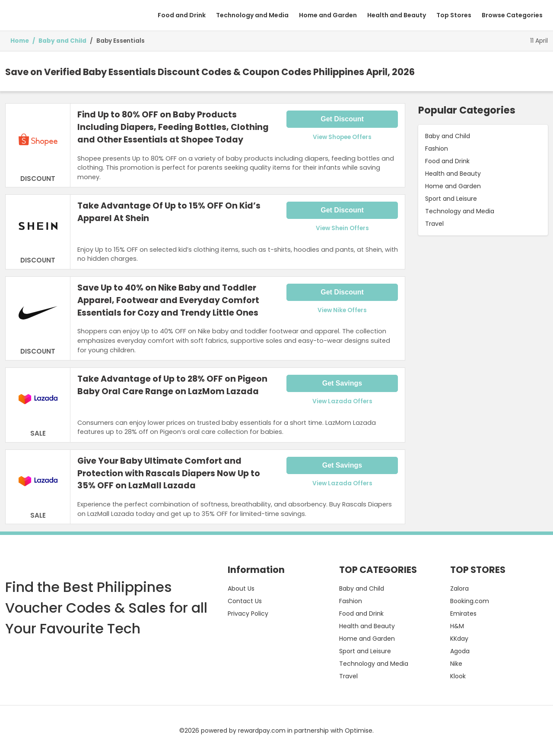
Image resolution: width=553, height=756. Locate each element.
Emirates (463, 614)
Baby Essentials (121, 41)
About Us (241, 588)
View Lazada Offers (342, 401)
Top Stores (454, 15)
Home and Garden (328, 15)
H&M (457, 626)
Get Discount (342, 119)
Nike (456, 664)
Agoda (460, 651)
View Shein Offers (342, 228)
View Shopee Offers (342, 137)
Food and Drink (182, 15)
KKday (459, 639)
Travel (434, 224)
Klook (458, 676)
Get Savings (342, 383)
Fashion (437, 149)
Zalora (459, 588)
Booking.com (470, 601)
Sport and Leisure (451, 199)
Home (20, 41)
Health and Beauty (397, 15)
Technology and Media (252, 15)
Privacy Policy (248, 614)
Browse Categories (512, 15)
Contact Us (245, 601)
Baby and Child (62, 41)
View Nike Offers (342, 310)
